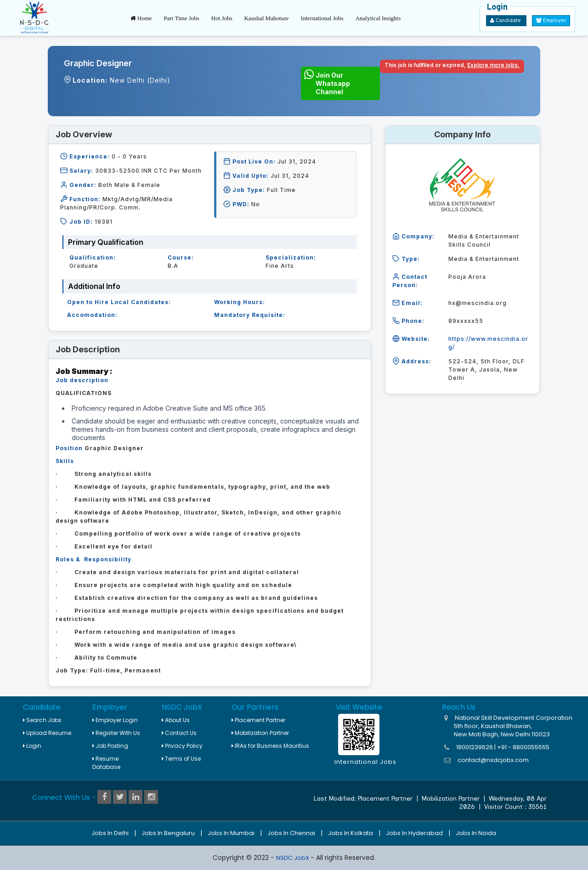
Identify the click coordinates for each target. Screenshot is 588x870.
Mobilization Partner (260, 733)
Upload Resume (47, 733)
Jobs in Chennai (291, 833)
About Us (176, 720)
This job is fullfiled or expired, (452, 65)
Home (141, 18)
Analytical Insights (378, 18)
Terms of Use (181, 759)
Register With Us (116, 733)
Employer (551, 21)
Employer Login (115, 720)
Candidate (506, 21)
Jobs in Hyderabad (414, 833)
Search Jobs (42, 720)
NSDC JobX (293, 858)
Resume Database (106, 763)
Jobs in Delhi (110, 833)
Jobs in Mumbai (231, 833)
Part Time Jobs (182, 18)
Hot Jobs (222, 18)
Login (32, 746)
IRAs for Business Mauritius (270, 746)
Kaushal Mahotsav (267, 18)
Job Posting (110, 746)
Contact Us (179, 733)
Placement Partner (258, 720)
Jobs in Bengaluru (168, 833)
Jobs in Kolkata (351, 833)
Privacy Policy (182, 746)
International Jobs (322, 18)
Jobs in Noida (476, 833)
